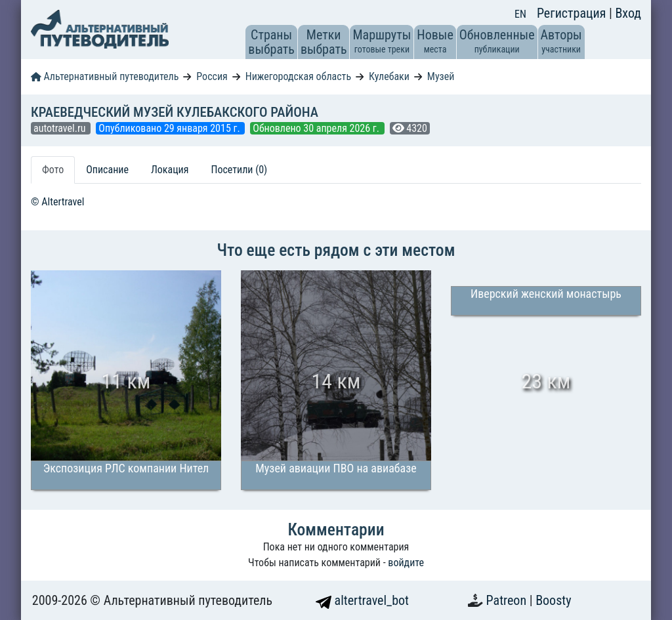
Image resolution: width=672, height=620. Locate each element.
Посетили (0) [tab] (239, 170)
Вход (628, 13)
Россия (212, 76)
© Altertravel (57, 202)
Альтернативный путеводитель (105, 76)
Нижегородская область (298, 76)
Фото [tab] (53, 170)
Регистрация (573, 13)
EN (520, 14)
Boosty (553, 600)
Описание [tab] (107, 170)
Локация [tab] (170, 170)
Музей (441, 76)
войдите (406, 563)
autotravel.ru (61, 128)
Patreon (508, 600)
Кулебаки (389, 76)
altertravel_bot (362, 600)
